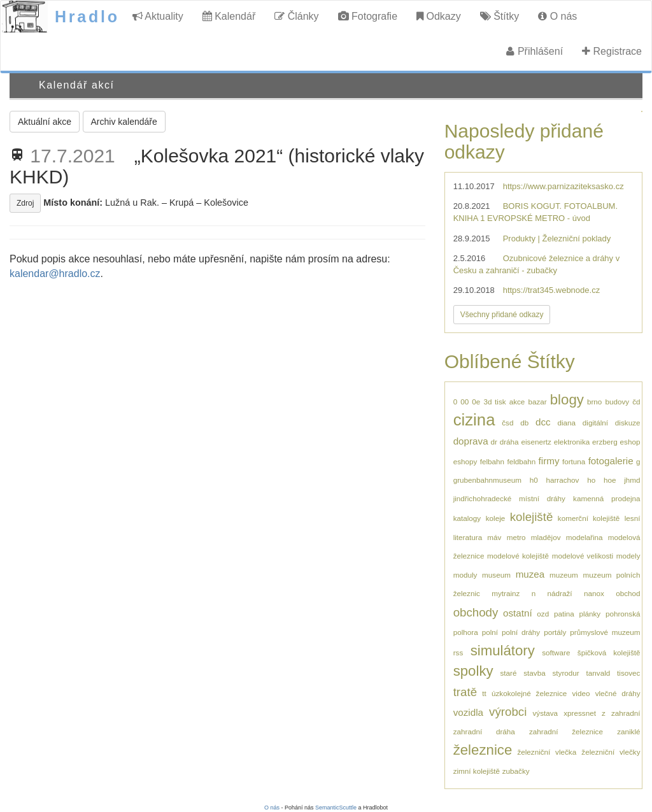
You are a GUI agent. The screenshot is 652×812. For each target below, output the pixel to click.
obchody (476, 612)
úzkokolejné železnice (529, 693)
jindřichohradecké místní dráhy (509, 498)
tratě (465, 692)
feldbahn (521, 461)
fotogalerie (611, 461)
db (524, 423)
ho (591, 480)
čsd (507, 423)
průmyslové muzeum (605, 632)
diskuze (628, 423)
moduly (465, 575)
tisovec (628, 673)
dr (493, 442)
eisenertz (536, 442)
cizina (474, 420)
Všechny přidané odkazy (502, 315)
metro (516, 537)
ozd (543, 614)
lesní (633, 518)
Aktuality (158, 16)
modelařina (585, 537)
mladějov (546, 537)
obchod (628, 593)
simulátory (503, 651)
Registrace (612, 51)
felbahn (492, 461)
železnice (483, 750)
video (581, 693)
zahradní (626, 713)
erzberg (605, 442)
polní (490, 632)
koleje (496, 518)
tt (484, 693)
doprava (471, 441)
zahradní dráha (484, 731)
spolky (473, 671)
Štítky (500, 16)
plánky (590, 614)
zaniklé (628, 731)
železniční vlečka (547, 752)
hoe (610, 480)
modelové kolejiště (518, 556)
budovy (617, 402)
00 (464, 402)
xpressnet (580, 713)
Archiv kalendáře (124, 122)
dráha (509, 442)
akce (517, 402)
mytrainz (506, 593)
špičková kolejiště (609, 652)
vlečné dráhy (618, 693)
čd (636, 402)
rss (458, 652)
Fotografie (368, 16)
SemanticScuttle (336, 808)
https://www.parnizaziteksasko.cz (563, 186)
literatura (468, 537)
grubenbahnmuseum (487, 480)
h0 (534, 480)
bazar (537, 402)
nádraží (560, 593)
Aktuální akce (45, 122)
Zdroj (25, 203)
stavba (534, 673)
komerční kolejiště (589, 518)
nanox (594, 593)
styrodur (566, 673)
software (556, 652)
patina (564, 614)
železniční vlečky (611, 752)
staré (508, 673)
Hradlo (87, 17)
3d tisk (494, 402)
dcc (543, 422)
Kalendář (229, 16)
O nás (557, 16)
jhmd (632, 480)
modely (628, 556)
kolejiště (532, 517)
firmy (549, 461)
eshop (630, 442)
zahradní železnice (566, 731)
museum (496, 575)
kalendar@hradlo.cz (55, 274)
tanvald (599, 673)
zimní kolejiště (477, 771)
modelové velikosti (583, 556)
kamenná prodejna (606, 498)
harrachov (562, 480)
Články (296, 16)
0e (476, 402)
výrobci (508, 712)
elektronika (572, 442)
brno (594, 402)
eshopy (465, 461)
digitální (595, 423)
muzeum (564, 575)
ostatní (518, 613)
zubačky (516, 771)
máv (494, 537)
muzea (530, 574)
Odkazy (439, 16)
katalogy (467, 518)
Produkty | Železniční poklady (557, 239)
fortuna (574, 461)
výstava (545, 713)
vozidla (468, 712)
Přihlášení (535, 51)
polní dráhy (521, 632)
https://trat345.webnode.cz (551, 290)
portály (555, 632)
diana (566, 423)
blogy (567, 400)
